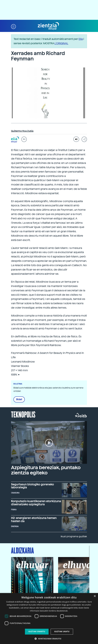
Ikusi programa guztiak (74, 536)
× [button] (95, 596)
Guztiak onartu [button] (37, 631)
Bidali (19, 399)
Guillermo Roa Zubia (22, 131)
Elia (81, 39)
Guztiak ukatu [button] (62, 631)
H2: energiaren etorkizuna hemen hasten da (34, 520)
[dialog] (49, 619)
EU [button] (24, 139)
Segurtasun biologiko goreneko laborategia (32, 486)
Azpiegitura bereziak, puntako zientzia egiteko (46, 470)
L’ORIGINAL (61, 43)
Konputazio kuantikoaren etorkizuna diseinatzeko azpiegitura (36, 503)
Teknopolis (23, 414)
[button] (13, 26)
